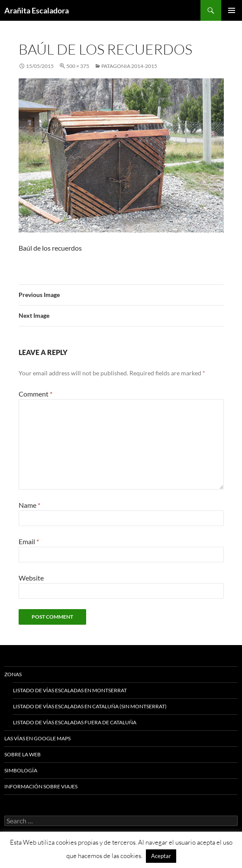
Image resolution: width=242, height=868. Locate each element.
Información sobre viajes (41, 786)
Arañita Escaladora (37, 10)
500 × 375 (78, 66)
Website (31, 578)
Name (29, 505)
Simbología (21, 770)
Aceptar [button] (161, 856)
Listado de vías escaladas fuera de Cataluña (75, 722)
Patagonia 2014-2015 (129, 66)
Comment (35, 394)
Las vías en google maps (37, 738)
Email (29, 541)
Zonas (13, 674)
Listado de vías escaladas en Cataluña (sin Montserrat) (90, 706)
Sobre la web (23, 754)
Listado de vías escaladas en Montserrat (70, 690)
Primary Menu (232, 10)
